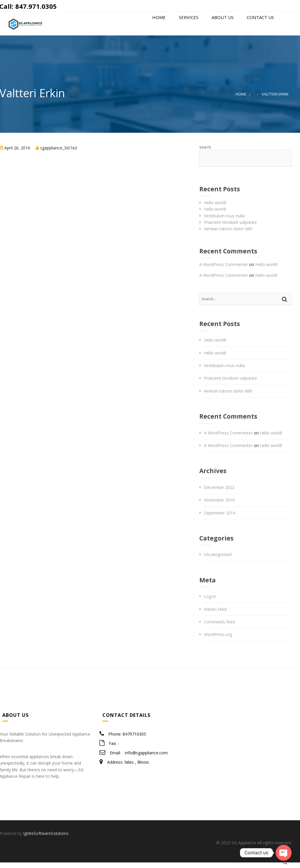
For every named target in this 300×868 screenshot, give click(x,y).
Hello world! (215, 208)
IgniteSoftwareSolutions (46, 839)
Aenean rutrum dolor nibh (228, 234)
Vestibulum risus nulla (224, 221)
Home (158, 27)
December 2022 (219, 493)
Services (188, 27)
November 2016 (219, 505)
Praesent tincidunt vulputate (230, 228)
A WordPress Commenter (224, 270)
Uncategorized (218, 560)
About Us (222, 27)
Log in (210, 602)
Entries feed (215, 615)
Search (205, 153)
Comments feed (219, 627)
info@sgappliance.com (146, 758)
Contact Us (260, 27)
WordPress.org (218, 640)
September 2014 (220, 518)
